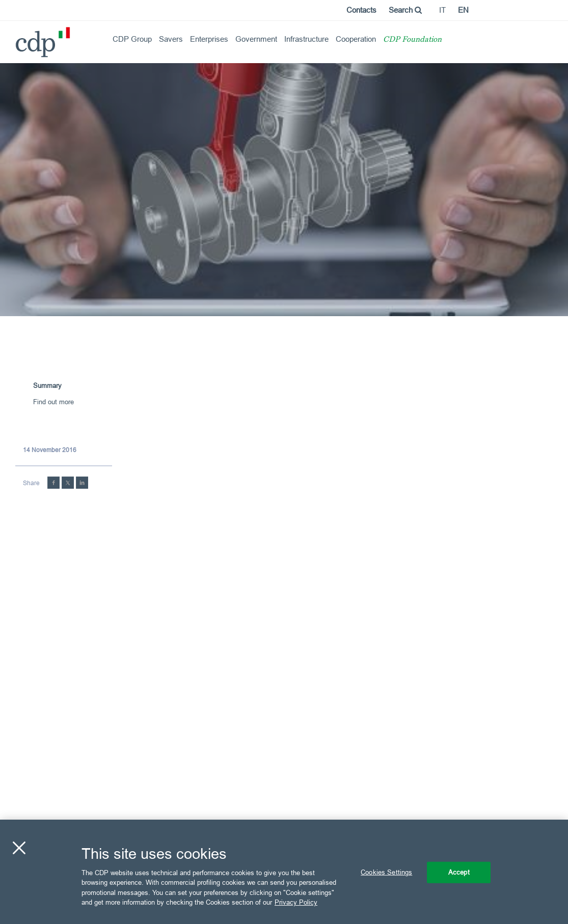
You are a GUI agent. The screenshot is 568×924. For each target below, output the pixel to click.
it (442, 10)
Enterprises (209, 39)
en (463, 10)
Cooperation (356, 39)
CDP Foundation (412, 40)
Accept (459, 872)
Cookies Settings (386, 872)
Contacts (361, 10)
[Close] (19, 848)
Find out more (53, 402)
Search (405, 10)
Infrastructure (306, 39)
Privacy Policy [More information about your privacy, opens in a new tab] (296, 902)
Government (256, 39)
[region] (284, 872)
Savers (171, 39)
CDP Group (132, 39)
